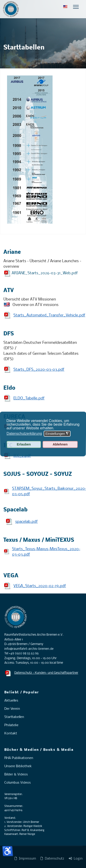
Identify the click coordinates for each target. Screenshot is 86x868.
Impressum (25, 859)
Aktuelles (11, 701)
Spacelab (15, 510)
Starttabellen (14, 717)
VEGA (11, 576)
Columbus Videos (18, 783)
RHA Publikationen (19, 758)
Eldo (9, 388)
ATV (9, 291)
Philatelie (11, 725)
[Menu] (76, 7)
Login (76, 859)
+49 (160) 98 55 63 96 (24, 654)
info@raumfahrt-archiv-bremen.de (29, 649)
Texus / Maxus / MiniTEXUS (39, 540)
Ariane (12, 252)
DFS (9, 334)
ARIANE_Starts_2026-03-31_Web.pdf (45, 273)
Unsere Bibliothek (18, 766)
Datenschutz (52, 859)
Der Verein (12, 709)
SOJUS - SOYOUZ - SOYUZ (38, 474)
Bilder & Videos (16, 775)
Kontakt (11, 733)
